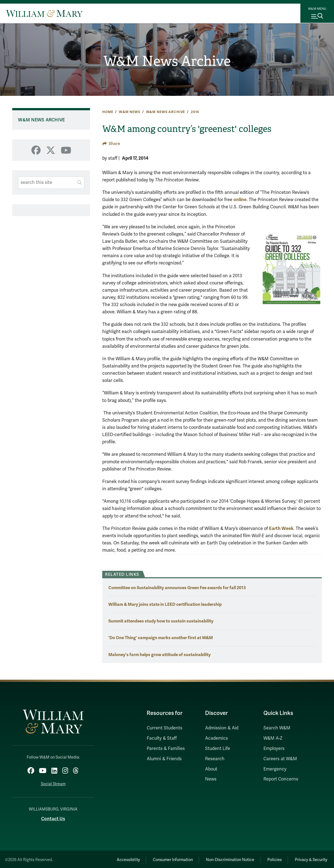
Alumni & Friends (164, 759)
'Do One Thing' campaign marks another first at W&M (161, 638)
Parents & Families (166, 749)
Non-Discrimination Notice (222, 858)
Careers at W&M (280, 759)
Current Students (164, 728)
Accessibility (114, 858)
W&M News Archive (167, 61)
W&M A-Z (273, 738)
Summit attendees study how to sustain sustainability (161, 621)
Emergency (275, 769)
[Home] (44, 13)
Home (108, 112)
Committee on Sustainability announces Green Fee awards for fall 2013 (177, 588)
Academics (216, 738)
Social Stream (53, 783)
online (240, 200)
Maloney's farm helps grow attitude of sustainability (159, 655)
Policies (270, 858)
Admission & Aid (222, 728)
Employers (274, 749)
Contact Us (53, 817)
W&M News (130, 112)
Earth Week (281, 528)
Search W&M (277, 728)
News (211, 779)
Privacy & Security (310, 858)
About (211, 769)
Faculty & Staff (162, 738)
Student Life (218, 749)
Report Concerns (281, 779)
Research (215, 759)
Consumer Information (162, 858)
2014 (195, 112)
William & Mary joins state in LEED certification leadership (165, 604)
